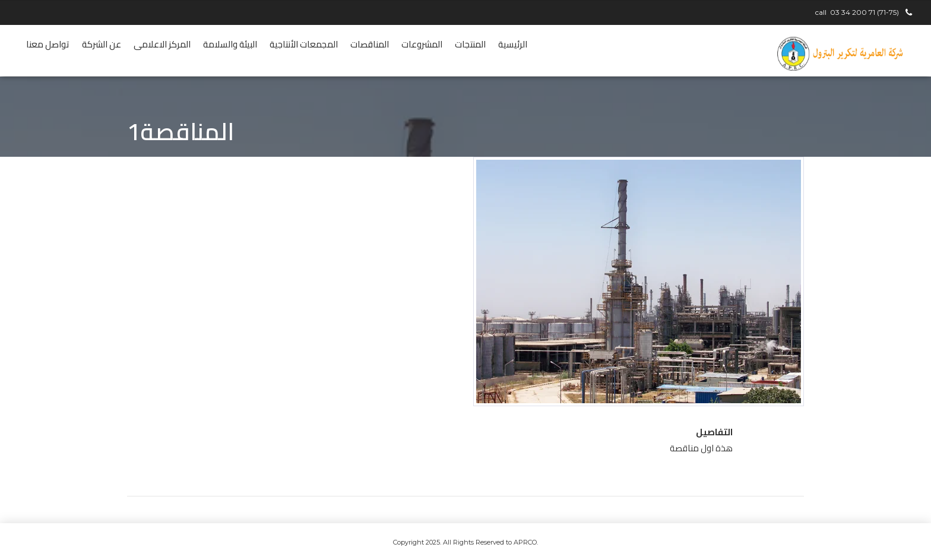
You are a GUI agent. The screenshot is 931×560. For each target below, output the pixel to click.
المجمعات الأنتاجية (304, 44)
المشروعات (422, 44)
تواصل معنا (48, 44)
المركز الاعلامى (162, 44)
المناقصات (370, 44)
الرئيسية (513, 44)
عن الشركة (102, 44)
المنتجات (470, 44)
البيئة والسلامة (230, 44)
